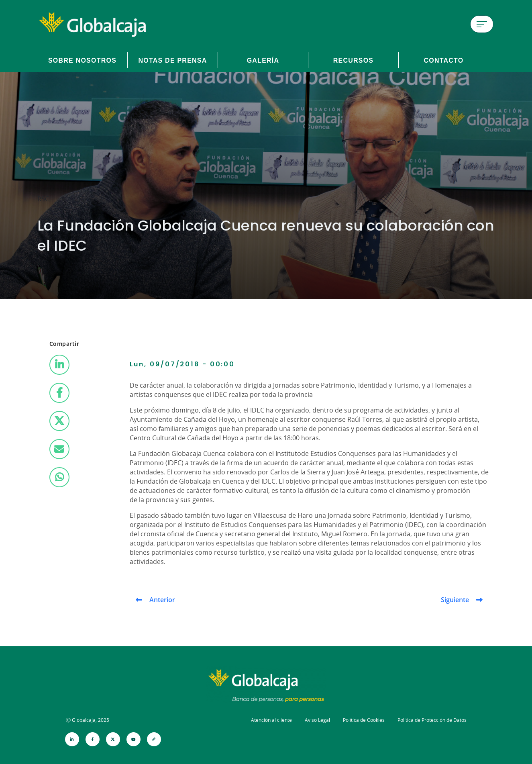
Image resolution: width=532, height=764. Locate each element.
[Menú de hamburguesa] (482, 24)
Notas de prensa (172, 60)
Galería (263, 60)
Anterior (162, 600)
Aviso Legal (317, 720)
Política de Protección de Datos (432, 720)
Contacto (443, 60)
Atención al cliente (271, 720)
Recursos (354, 60)
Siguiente (455, 600)
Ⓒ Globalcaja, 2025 (88, 720)
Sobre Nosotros (82, 60)
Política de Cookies (364, 720)
